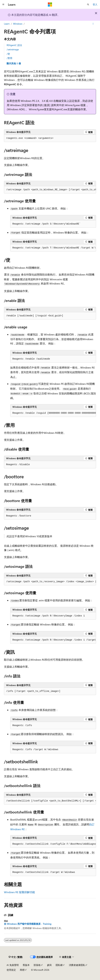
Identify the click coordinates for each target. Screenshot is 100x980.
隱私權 (59, 965)
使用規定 (11, 970)
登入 (95, 4)
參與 (49, 965)
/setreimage (13, 49)
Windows (18, 24)
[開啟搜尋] (88, 4)
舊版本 (26, 965)
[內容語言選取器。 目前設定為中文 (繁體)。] (16, 957)
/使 (8, 54)
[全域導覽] (3, 4)
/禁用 (9, 58)
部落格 (37, 965)
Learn (7, 24)
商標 (22, 970)
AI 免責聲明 (13, 965)
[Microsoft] (50, 4)
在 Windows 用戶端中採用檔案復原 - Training (28, 924)
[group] (50, 190)
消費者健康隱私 (77, 965)
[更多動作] (93, 24)
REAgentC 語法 (14, 45)
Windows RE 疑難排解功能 (19, 892)
